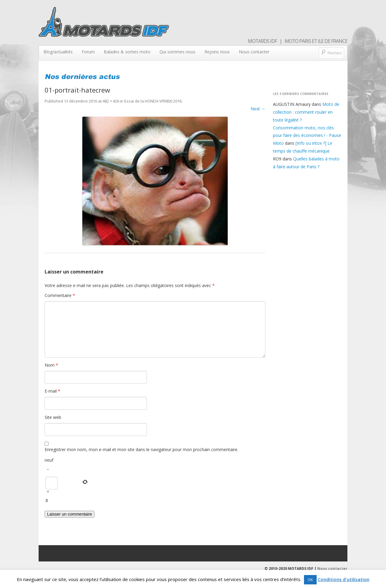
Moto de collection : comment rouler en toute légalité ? (306, 112)
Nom (51, 365)
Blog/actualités (58, 52)
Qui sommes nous (177, 52)
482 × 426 (111, 101)
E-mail (52, 391)
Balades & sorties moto (127, 52)
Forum (88, 52)
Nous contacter (254, 52)
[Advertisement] (307, 271)
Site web (53, 417)
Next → (258, 109)
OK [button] (310, 580)
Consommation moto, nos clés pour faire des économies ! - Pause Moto (307, 136)
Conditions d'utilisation (344, 579)
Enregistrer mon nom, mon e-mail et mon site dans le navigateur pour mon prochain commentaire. (141, 449)
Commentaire (60, 295)
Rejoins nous (217, 52)
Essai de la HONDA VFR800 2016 (153, 101)
